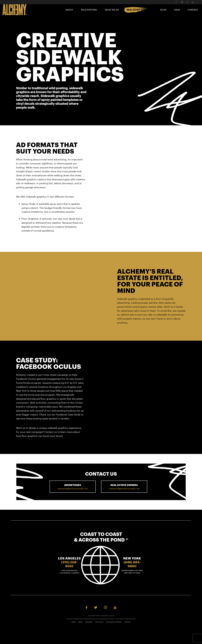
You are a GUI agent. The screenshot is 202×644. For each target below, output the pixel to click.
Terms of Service (125, 619)
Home (73, 622)
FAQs (177, 10)
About (69, 10)
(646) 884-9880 (132, 564)
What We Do (112, 10)
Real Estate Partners (140, 10)
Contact (193, 10)
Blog (163, 10)
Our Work (89, 622)
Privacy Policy (110, 619)
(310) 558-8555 (69, 564)
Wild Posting (89, 10)
